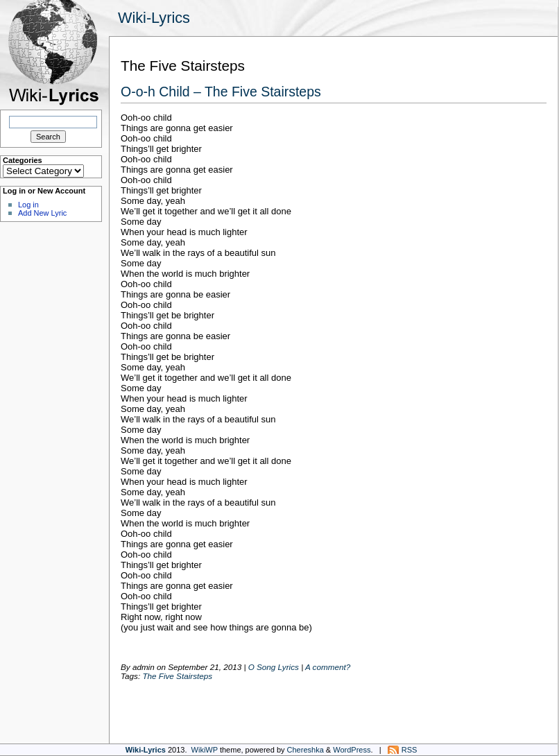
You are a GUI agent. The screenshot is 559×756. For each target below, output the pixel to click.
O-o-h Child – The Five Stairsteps (221, 92)
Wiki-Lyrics (154, 18)
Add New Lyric (42, 213)
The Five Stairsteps (177, 676)
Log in (28, 205)
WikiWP (205, 750)
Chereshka (306, 750)
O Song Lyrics (274, 667)
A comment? (328, 667)
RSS (410, 750)
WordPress (352, 750)
